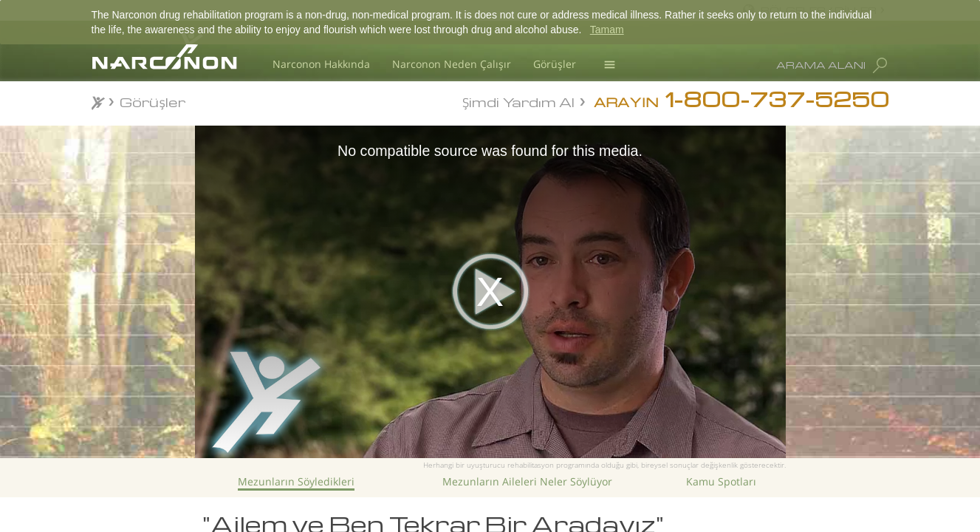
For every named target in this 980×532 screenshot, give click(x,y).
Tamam (607, 30)
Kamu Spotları (721, 481)
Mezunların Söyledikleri (296, 481)
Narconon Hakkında (321, 64)
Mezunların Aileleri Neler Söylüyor (527, 481)
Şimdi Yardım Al (518, 101)
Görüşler (555, 64)
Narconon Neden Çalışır (452, 64)
